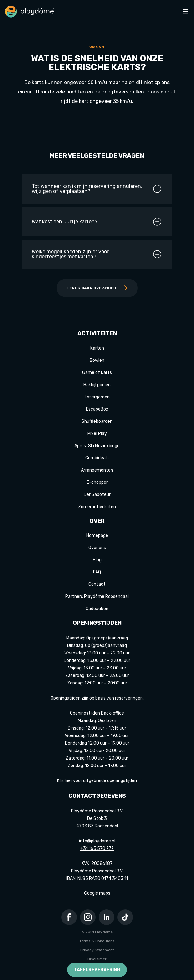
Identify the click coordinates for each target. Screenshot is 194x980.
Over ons (97, 548)
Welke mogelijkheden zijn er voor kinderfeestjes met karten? (97, 254)
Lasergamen (97, 397)
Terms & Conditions (97, 941)
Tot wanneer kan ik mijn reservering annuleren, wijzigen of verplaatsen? (97, 189)
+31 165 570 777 (97, 849)
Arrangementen (97, 470)
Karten (97, 348)
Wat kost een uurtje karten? (97, 222)
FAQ (97, 572)
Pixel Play (97, 434)
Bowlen (97, 360)
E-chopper (97, 482)
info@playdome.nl (97, 841)
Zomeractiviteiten (97, 507)
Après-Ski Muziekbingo (97, 446)
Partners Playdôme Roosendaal (97, 596)
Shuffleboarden (97, 421)
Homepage (97, 535)
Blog (97, 560)
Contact (97, 584)
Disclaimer (97, 959)
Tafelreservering (97, 970)
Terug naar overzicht (97, 288)
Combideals (97, 458)
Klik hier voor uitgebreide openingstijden (97, 781)
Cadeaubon (97, 609)
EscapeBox (97, 409)
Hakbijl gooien (97, 385)
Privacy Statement (97, 950)
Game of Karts (97, 373)
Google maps (97, 893)
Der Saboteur (97, 495)
